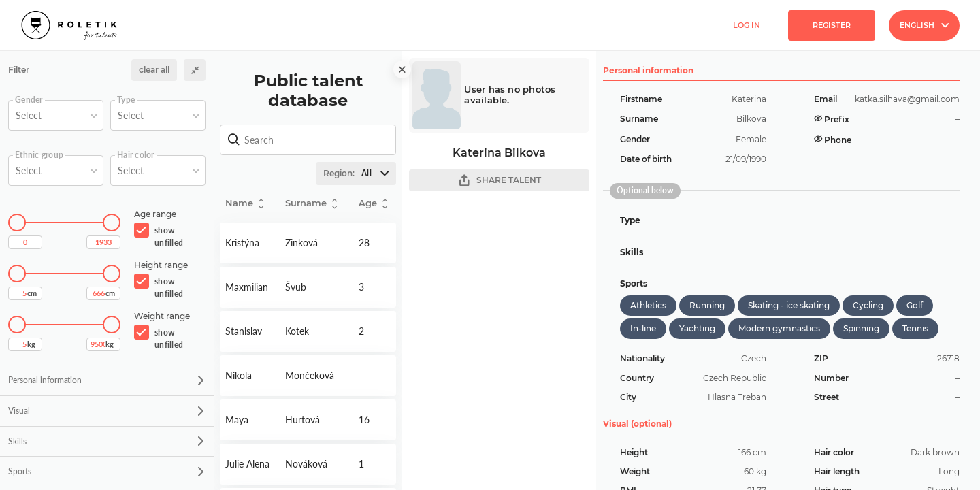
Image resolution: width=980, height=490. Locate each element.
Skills (106, 441)
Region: (359, 174)
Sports (106, 471)
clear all (154, 70)
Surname (311, 204)
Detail (250, 243)
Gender (29, 100)
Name (244, 204)
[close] (402, 69)
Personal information (106, 380)
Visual (106, 411)
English (924, 25)
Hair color (136, 155)
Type (126, 100)
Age (373, 204)
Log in (747, 25)
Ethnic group (39, 155)
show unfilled (169, 236)
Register (832, 25)
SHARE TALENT (500, 181)
